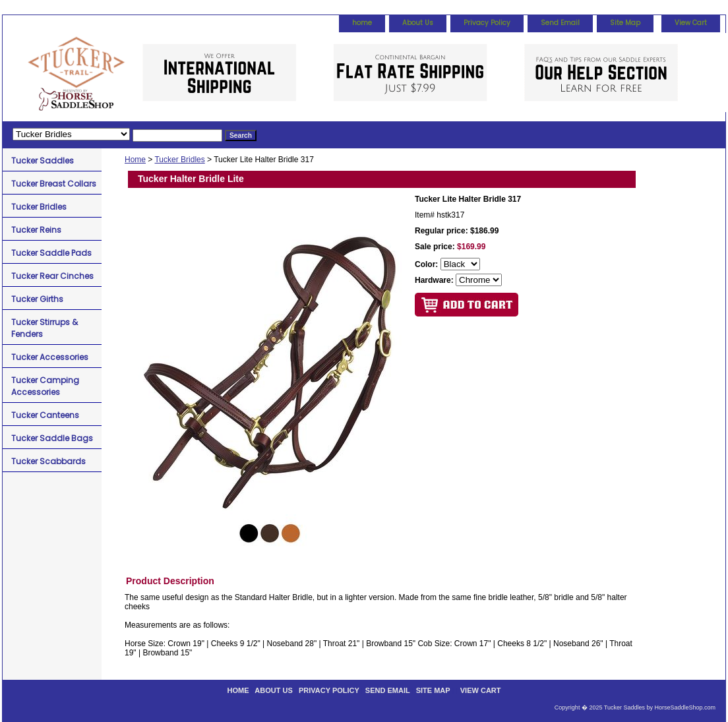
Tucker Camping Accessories (45, 386)
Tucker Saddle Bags (52, 438)
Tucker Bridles (179, 160)
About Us (418, 23)
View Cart (691, 23)
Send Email (560, 23)
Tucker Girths (37, 299)
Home (135, 160)
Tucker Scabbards (48, 461)
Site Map (625, 23)
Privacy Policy (487, 23)
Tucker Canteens (45, 415)
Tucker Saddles (43, 161)
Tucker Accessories (50, 357)
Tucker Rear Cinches (52, 276)
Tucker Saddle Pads (51, 253)
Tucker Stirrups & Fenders (45, 328)
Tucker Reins (36, 230)
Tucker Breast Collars (54, 184)
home (362, 23)
